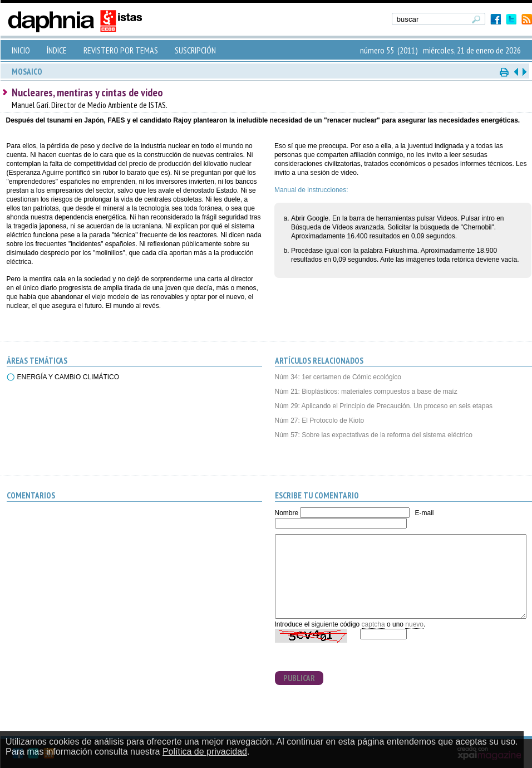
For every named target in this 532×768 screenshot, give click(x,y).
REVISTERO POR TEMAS (121, 50)
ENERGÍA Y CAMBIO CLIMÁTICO (68, 377)
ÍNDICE (57, 50)
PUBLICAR (299, 678)
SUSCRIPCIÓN (195, 50)
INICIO (21, 50)
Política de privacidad (205, 752)
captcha (373, 624)
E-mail (424, 513)
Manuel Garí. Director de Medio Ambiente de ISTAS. (90, 105)
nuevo (414, 624)
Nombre (287, 513)
